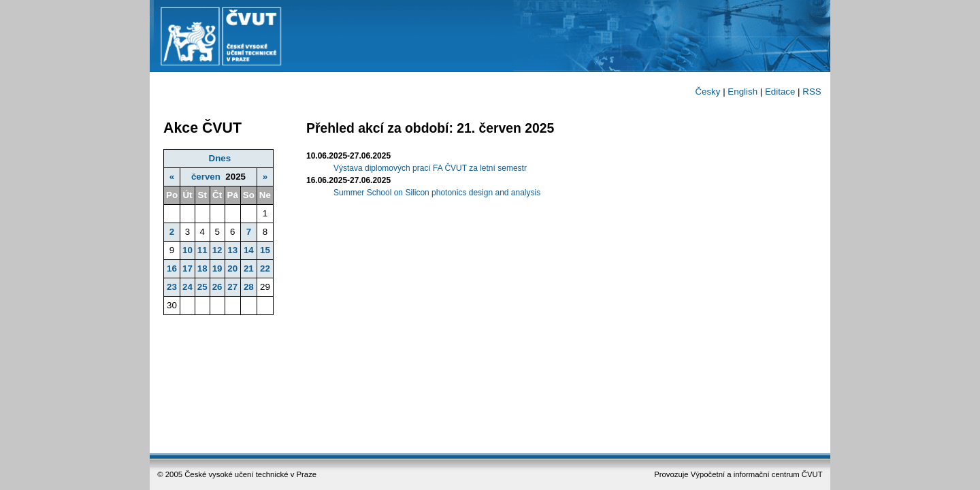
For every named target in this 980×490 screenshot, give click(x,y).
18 (202, 268)
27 (232, 287)
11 (202, 250)
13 (232, 250)
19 (217, 268)
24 (187, 287)
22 (265, 268)
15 (265, 250)
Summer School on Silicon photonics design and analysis (437, 193)
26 (217, 287)
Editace (780, 92)
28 (249, 287)
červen (206, 177)
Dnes (220, 158)
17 (187, 268)
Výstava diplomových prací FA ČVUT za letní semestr (430, 168)
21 (249, 268)
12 (217, 250)
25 (202, 287)
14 (249, 250)
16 (172, 268)
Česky (707, 92)
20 (232, 268)
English (742, 92)
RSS (812, 92)
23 (172, 287)
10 (187, 250)
